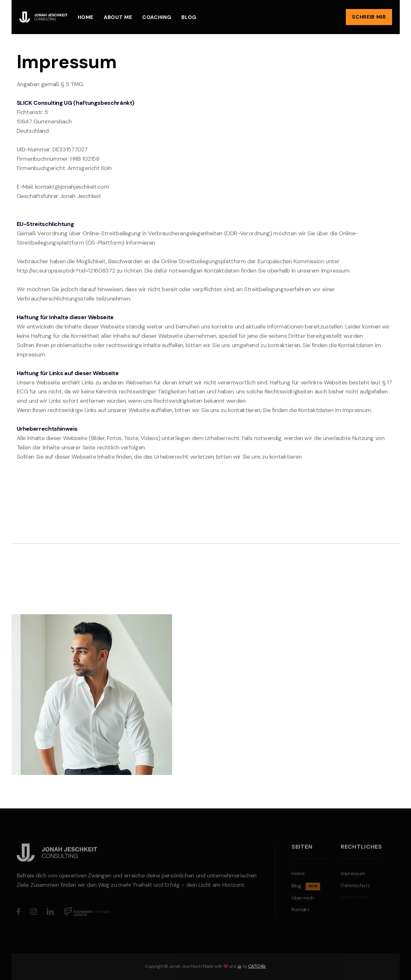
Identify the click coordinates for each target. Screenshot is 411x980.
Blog (189, 17)
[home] (43, 17)
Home (86, 17)
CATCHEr (257, 966)
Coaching (157, 17)
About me (118, 17)
